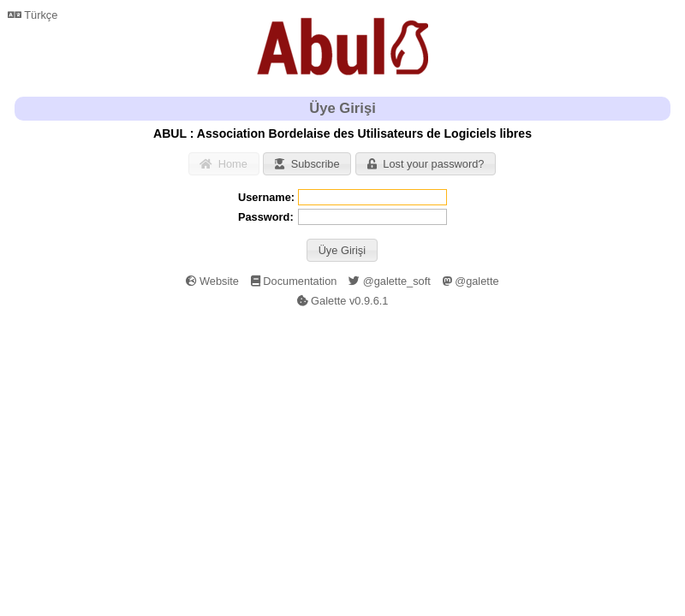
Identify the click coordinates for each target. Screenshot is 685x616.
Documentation (294, 281)
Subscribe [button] (307, 164)
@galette (471, 281)
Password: (266, 217)
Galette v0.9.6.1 (343, 301)
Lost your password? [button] (426, 164)
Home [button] (223, 164)
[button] (342, 250)
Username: (266, 197)
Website (212, 281)
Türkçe (33, 15)
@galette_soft (390, 281)
